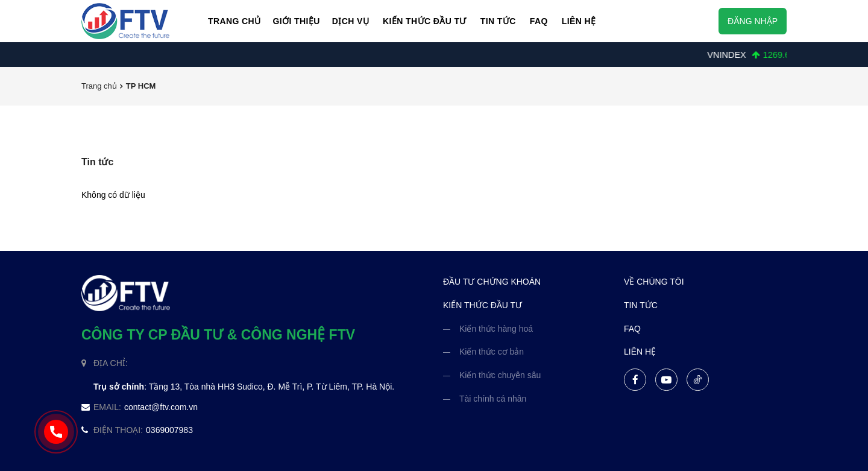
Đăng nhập (753, 21)
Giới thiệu (296, 21)
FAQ (539, 21)
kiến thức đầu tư (483, 305)
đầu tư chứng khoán (492, 282)
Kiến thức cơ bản (492, 352)
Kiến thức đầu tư (425, 21)
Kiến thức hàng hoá (496, 329)
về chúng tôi (654, 282)
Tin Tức (498, 21)
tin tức (641, 305)
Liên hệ (579, 21)
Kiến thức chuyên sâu (500, 375)
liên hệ (640, 352)
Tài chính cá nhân (493, 399)
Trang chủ (234, 21)
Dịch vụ (351, 21)
